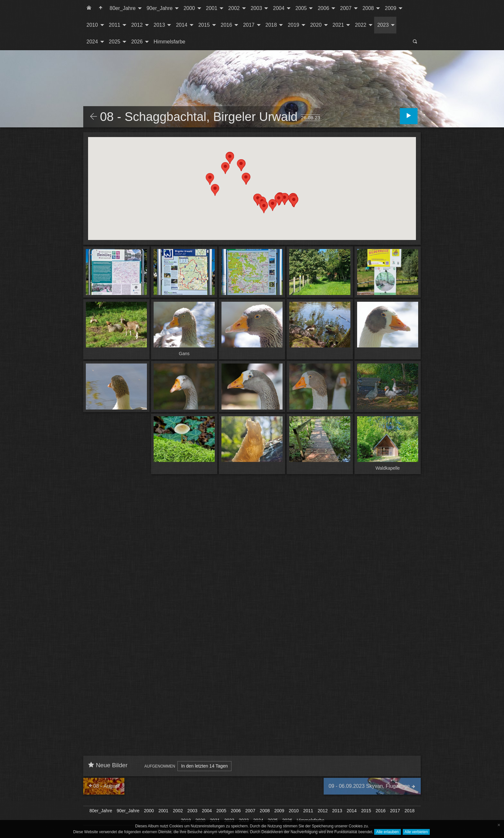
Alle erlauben (387, 832)
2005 (301, 8)
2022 (361, 25)
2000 (189, 8)
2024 (92, 42)
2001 (212, 8)
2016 (227, 25)
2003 (256, 8)
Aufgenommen (160, 766)
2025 (115, 42)
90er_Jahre (160, 8)
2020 (316, 25)
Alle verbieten (416, 832)
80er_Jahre (123, 8)
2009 (391, 8)
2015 (204, 25)
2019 (293, 25)
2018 (271, 25)
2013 (159, 25)
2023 (383, 25)
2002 (234, 8)
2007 (346, 8)
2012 (137, 25)
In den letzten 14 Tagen (204, 766)
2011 (115, 25)
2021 (338, 25)
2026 (137, 42)
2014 (182, 25)
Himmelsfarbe (170, 42)
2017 (249, 25)
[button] (294, 201)
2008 (368, 8)
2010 (92, 25)
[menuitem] (89, 8)
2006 (323, 8)
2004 (279, 8)
